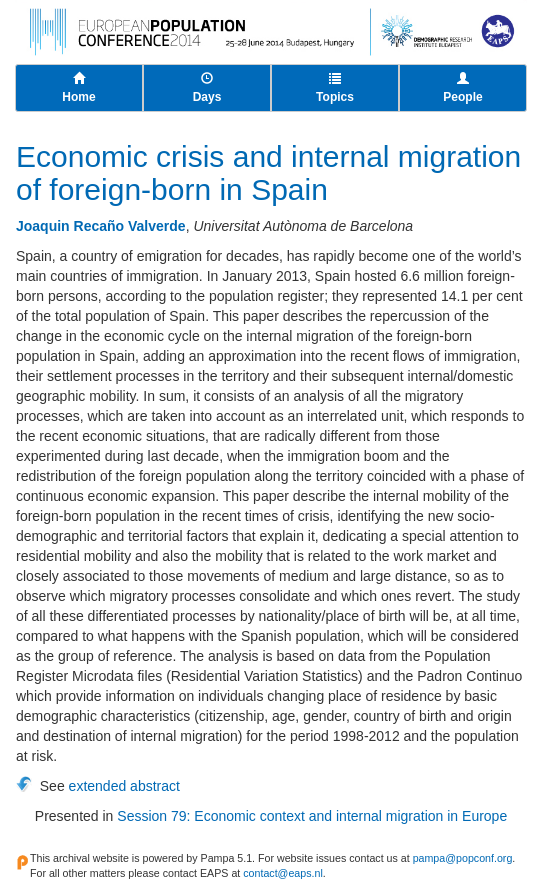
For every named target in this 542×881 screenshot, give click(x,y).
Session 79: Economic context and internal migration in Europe (312, 816)
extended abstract (124, 786)
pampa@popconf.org (463, 858)
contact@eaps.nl (283, 873)
